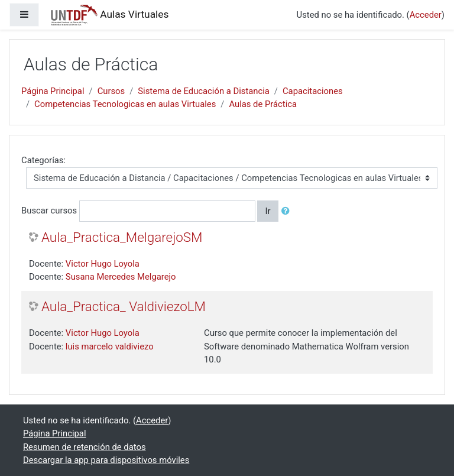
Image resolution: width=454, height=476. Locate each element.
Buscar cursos (49, 211)
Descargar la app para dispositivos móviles (106, 460)
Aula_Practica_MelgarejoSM (122, 237)
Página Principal (53, 91)
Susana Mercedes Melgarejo (121, 277)
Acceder (426, 15)
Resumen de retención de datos (85, 447)
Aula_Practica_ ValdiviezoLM (124, 306)
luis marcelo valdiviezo (110, 347)
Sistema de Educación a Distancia (204, 91)
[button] (288, 211)
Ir (267, 211)
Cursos (111, 91)
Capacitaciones (313, 91)
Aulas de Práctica (263, 104)
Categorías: (43, 160)
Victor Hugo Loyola (103, 264)
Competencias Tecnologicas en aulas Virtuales (125, 104)
